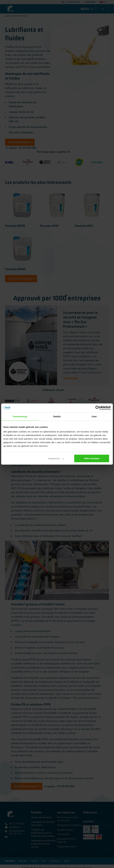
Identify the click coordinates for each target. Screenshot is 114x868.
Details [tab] (57, 416)
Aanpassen (57, 458)
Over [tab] (94, 416)
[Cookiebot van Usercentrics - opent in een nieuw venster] (98, 408)
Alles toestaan (93, 458)
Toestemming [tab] (20, 416)
